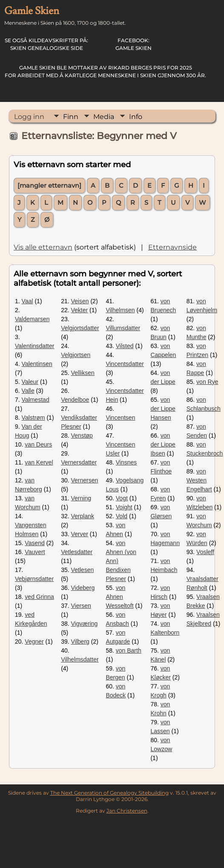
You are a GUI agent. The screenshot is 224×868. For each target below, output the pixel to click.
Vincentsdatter (125, 364)
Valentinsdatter (34, 346)
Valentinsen (37, 364)
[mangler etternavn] (49, 186)
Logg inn (29, 117)
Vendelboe (75, 400)
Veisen (80, 301)
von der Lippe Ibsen (163, 444)
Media (104, 117)
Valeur (30, 382)
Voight (124, 507)
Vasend (34, 543)
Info (136, 117)
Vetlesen (83, 570)
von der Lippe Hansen (163, 409)
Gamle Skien (134, 44)
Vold (122, 516)
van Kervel (39, 462)
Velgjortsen (76, 355)
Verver (80, 534)
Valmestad (36, 400)
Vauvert (35, 552)
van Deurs (38, 444)
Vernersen (85, 480)
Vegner (34, 642)
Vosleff (205, 552)
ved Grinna (39, 597)
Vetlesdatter (77, 552)
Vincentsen (120, 418)
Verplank (83, 516)
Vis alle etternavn (43, 247)
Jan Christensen (127, 811)
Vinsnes (126, 462)
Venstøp (82, 435)
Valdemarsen (32, 319)
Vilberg (80, 642)
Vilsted (125, 346)
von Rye (207, 382)
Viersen (81, 606)
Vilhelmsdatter (80, 659)
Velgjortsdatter (80, 328)
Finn (71, 117)
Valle (28, 391)
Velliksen (83, 373)
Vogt (122, 498)
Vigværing (85, 624)
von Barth (129, 650)
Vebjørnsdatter (34, 579)
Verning (81, 498)
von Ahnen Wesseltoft (119, 597)
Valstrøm (33, 418)
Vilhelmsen (120, 310)
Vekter (80, 310)
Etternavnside (172, 247)
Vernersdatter (79, 462)
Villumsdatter (123, 328)
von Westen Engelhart (199, 480)
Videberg (83, 588)
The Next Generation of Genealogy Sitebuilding (109, 793)
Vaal (27, 301)
